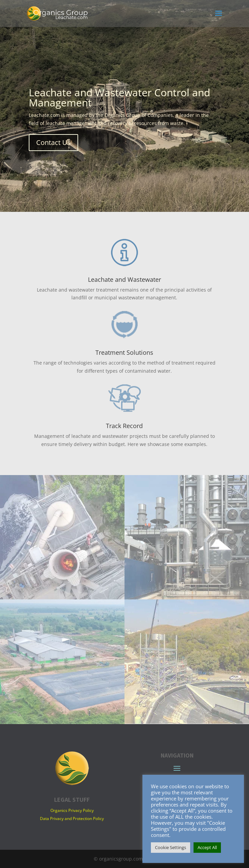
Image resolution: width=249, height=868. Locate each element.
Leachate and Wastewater (124, 279)
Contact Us (53, 142)
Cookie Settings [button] (171, 847)
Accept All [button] (207, 847)
